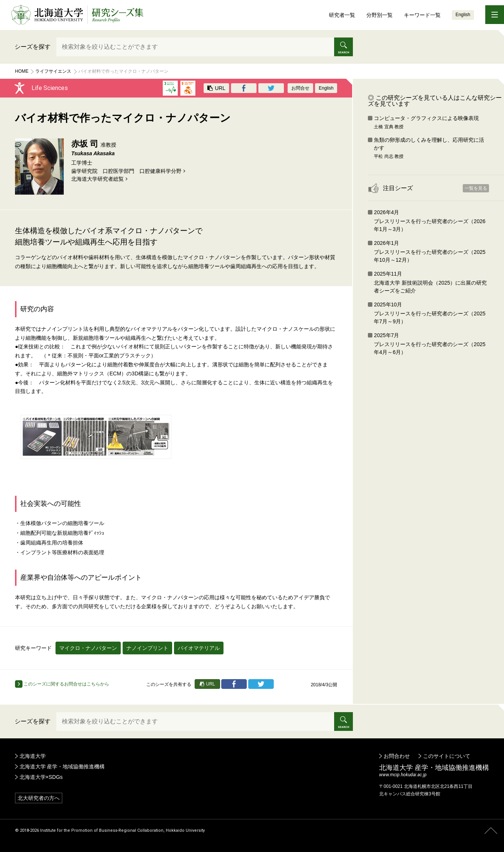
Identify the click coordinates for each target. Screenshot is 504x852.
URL (216, 88)
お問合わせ (397, 756)
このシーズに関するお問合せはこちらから (62, 684)
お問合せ (300, 88)
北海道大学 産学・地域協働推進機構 (62, 766)
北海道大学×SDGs (41, 777)
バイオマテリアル (199, 648)
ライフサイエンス (53, 71)
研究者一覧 (342, 15)
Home (22, 71)
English (463, 15)
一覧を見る (476, 188)
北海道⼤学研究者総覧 (97, 179)
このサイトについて (447, 756)
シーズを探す (33, 47)
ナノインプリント (147, 648)
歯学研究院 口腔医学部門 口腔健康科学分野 (126, 171)
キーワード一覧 (422, 15)
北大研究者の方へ (39, 798)
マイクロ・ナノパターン (88, 648)
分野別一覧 (379, 15)
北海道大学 (33, 756)
